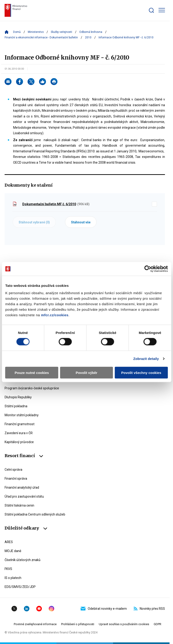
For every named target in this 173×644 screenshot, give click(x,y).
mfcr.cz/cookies (55, 315)
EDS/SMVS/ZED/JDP (20, 587)
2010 (88, 37)
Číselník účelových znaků (23, 560)
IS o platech (13, 578)
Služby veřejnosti (61, 32)
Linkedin (27, 609)
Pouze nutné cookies (32, 372)
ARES (9, 542)
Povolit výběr (86, 372)
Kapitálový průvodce (19, 442)
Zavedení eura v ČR (19, 433)
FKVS (8, 569)
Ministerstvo (36, 32)
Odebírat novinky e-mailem (104, 609)
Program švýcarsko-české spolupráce (32, 388)
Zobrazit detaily (146, 359)
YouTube (39, 609)
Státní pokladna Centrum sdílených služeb (35, 514)
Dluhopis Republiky (18, 397)
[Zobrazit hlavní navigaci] (162, 10)
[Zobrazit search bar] (151, 10)
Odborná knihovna (91, 32)
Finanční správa (16, 479)
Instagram (51, 609)
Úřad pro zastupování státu (24, 496)
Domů (17, 32)
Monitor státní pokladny (22, 415)
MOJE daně (13, 551)
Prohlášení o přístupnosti (78, 624)
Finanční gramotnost (20, 424)
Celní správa (13, 470)
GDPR (157, 624)
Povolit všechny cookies (141, 372)
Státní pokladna (16, 406)
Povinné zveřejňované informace (35, 624)
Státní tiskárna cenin (19, 505)
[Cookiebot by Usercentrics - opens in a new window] (148, 269)
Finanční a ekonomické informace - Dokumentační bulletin (41, 37)
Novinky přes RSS (149, 609)
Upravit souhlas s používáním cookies (124, 624)
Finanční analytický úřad (22, 487)
